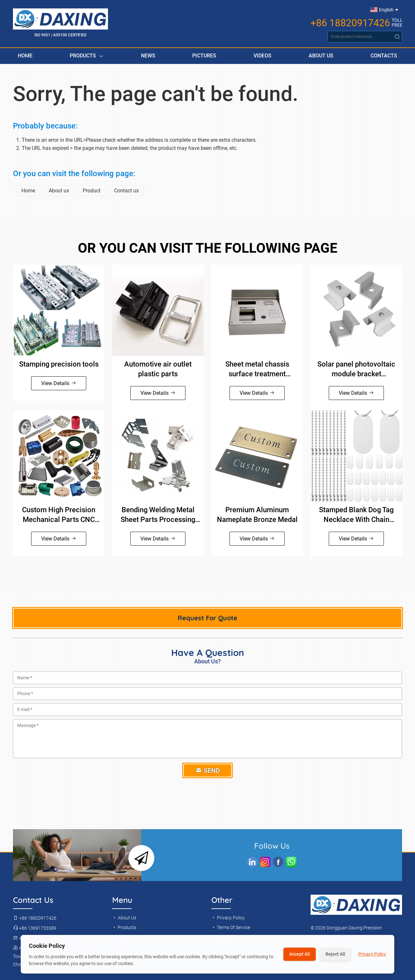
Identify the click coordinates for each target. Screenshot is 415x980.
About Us (321, 56)
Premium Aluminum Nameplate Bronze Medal (257, 515)
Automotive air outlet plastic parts (158, 369)
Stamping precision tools (59, 364)
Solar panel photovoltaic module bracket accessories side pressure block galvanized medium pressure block (356, 369)
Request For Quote (207, 618)
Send (208, 770)
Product (92, 191)
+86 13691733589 (35, 928)
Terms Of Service (231, 927)
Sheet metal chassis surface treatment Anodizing (257, 369)
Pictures (204, 56)
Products (87, 56)
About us (59, 191)
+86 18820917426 (350, 23)
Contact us (126, 191)
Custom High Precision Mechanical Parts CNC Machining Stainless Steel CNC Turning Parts (59, 515)
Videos (262, 56)
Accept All (300, 954)
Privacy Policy (228, 918)
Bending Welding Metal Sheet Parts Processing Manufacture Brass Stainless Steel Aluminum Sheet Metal (158, 515)
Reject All (335, 954)
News (148, 56)
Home (25, 56)
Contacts (384, 56)
